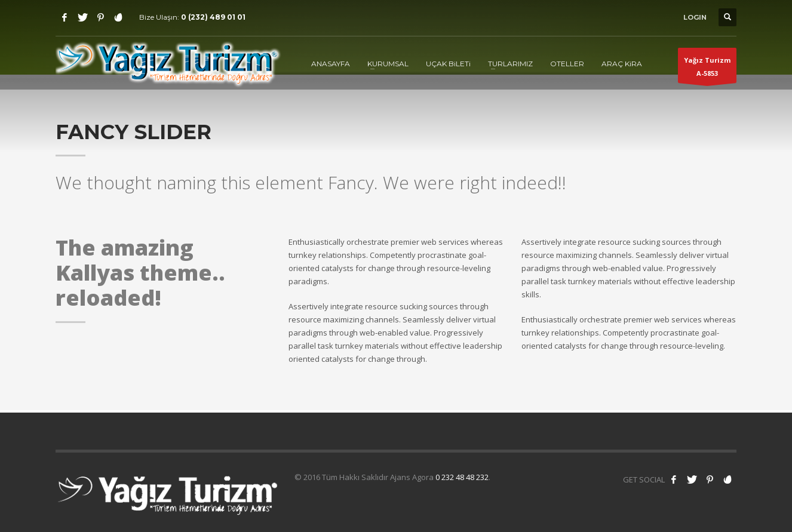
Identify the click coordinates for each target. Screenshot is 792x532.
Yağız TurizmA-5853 (707, 69)
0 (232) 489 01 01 (213, 17)
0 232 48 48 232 (462, 477)
